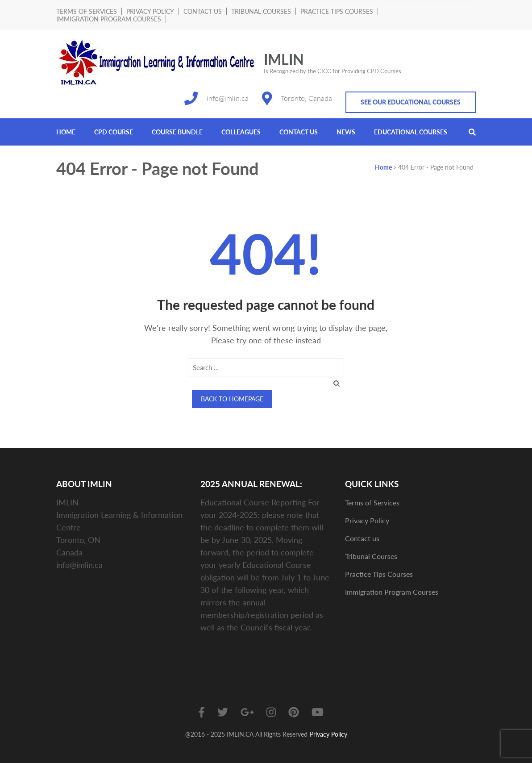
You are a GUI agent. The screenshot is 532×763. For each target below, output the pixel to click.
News (346, 132)
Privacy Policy (150, 11)
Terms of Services (87, 11)
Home (66, 132)
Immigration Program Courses (109, 19)
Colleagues (241, 132)
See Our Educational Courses (411, 102)
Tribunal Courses (261, 11)
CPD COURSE (114, 132)
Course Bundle (177, 132)
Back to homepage (232, 399)
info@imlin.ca (228, 98)
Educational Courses (411, 132)
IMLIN (284, 59)
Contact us (203, 11)
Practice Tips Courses (337, 11)
